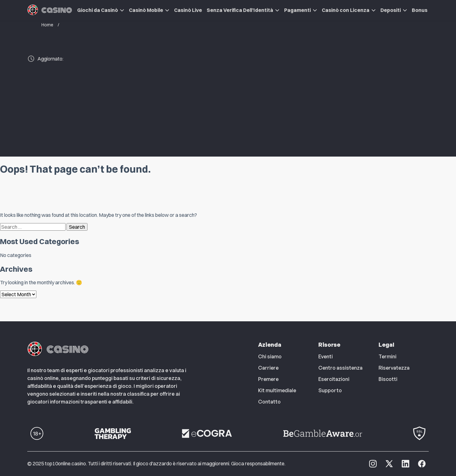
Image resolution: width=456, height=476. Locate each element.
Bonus (420, 10)
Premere (268, 379)
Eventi (326, 356)
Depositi (391, 10)
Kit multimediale (277, 390)
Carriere (268, 368)
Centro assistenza (340, 368)
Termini (387, 356)
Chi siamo (270, 356)
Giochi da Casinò (98, 10)
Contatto (269, 402)
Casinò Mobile (146, 10)
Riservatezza (394, 368)
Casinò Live (188, 10)
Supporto (330, 390)
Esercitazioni (334, 379)
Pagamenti (297, 10)
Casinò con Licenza (346, 10)
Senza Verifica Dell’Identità (240, 10)
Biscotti (388, 379)
